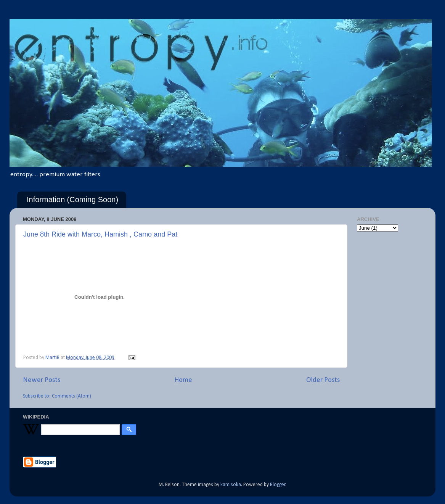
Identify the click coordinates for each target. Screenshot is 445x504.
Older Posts (323, 380)
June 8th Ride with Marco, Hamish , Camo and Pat (100, 234)
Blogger (278, 485)
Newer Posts (42, 380)
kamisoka (231, 485)
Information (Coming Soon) (72, 200)
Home (183, 380)
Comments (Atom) (71, 396)
